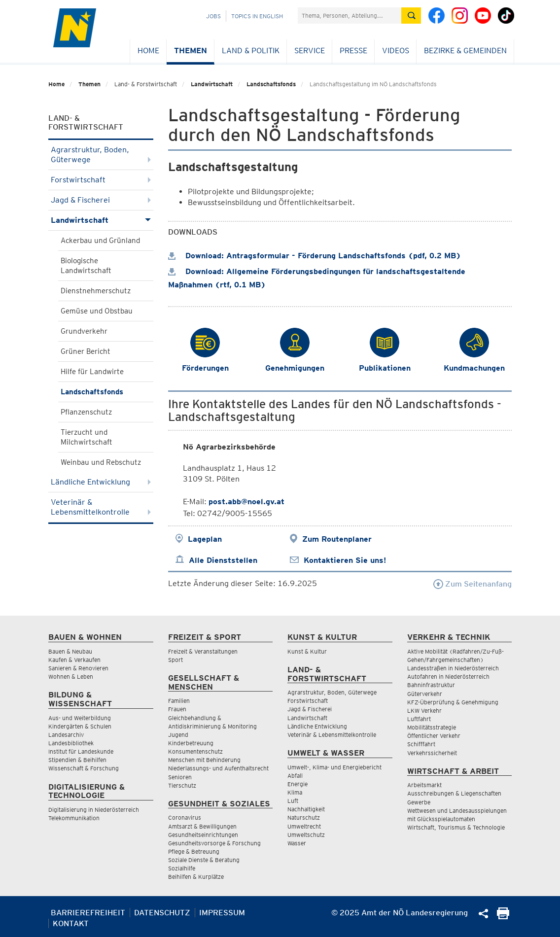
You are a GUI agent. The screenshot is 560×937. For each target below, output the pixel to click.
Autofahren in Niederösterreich (448, 677)
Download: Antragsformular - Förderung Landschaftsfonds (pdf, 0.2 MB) (315, 256)
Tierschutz (182, 785)
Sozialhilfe (182, 868)
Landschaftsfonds (271, 84)
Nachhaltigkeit (306, 809)
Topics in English (257, 16)
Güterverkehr (425, 694)
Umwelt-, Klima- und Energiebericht (334, 767)
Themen (191, 51)
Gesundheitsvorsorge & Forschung (214, 843)
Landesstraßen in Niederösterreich (453, 668)
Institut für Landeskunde (81, 751)
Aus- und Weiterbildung (80, 718)
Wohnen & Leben (71, 677)
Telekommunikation (74, 818)
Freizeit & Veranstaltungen (203, 651)
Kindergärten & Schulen (80, 726)
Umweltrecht (304, 826)
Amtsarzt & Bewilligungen (202, 826)
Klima (295, 792)
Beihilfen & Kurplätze (196, 877)
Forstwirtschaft (101, 180)
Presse (353, 51)
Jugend (178, 735)
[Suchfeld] (350, 16)
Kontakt (71, 923)
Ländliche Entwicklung (101, 482)
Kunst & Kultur (307, 651)
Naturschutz (304, 817)
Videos (396, 51)
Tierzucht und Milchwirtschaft (87, 437)
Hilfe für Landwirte (92, 372)
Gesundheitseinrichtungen (203, 835)
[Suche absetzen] (411, 16)
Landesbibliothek (71, 743)
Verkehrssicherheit (432, 753)
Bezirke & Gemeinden (465, 51)
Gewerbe (419, 802)
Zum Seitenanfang (472, 584)
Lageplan (205, 539)
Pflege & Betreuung (194, 851)
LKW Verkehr (424, 711)
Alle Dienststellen (223, 560)
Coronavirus (185, 817)
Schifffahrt (421, 744)
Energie (297, 784)
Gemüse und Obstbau (97, 311)
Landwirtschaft (212, 84)
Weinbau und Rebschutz (101, 462)
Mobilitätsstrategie (432, 727)
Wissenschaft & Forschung (84, 768)
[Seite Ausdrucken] (503, 917)
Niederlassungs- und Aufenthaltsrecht (218, 768)
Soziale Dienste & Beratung (204, 860)
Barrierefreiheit (88, 913)
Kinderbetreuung (191, 743)
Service (310, 51)
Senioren (180, 777)
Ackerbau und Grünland (100, 241)
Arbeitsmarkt (424, 785)
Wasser (297, 843)
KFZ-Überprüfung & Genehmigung (453, 702)
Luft (293, 801)
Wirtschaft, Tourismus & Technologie (456, 827)
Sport (175, 660)
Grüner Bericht (86, 351)
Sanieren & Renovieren (78, 668)
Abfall (295, 776)
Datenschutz (162, 913)
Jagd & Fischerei (101, 200)
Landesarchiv (66, 735)
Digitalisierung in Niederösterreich (94, 810)
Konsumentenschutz (195, 751)
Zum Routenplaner (337, 539)
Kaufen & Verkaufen (74, 660)
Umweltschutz (306, 835)
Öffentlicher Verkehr (434, 736)
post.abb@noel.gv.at (246, 502)
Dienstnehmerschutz (96, 291)
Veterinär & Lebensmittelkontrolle (101, 507)
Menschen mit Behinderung (204, 760)
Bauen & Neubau (70, 651)
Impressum (222, 913)
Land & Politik (251, 51)
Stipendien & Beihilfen (77, 760)
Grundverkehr (84, 331)
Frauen (177, 709)
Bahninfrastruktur (431, 685)
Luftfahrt (419, 719)
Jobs (213, 16)
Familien (179, 701)
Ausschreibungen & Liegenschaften (454, 793)
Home (148, 51)
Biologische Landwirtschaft (86, 266)
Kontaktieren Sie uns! (345, 560)
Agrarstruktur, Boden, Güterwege (101, 155)
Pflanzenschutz (86, 412)
